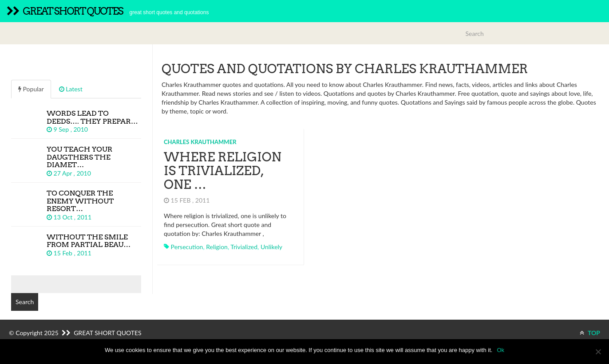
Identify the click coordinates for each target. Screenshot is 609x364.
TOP (590, 333)
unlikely (271, 247)
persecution (187, 247)
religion (217, 247)
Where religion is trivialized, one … (223, 171)
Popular (31, 89)
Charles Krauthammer (200, 142)
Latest (71, 89)
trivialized (244, 247)
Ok (500, 350)
